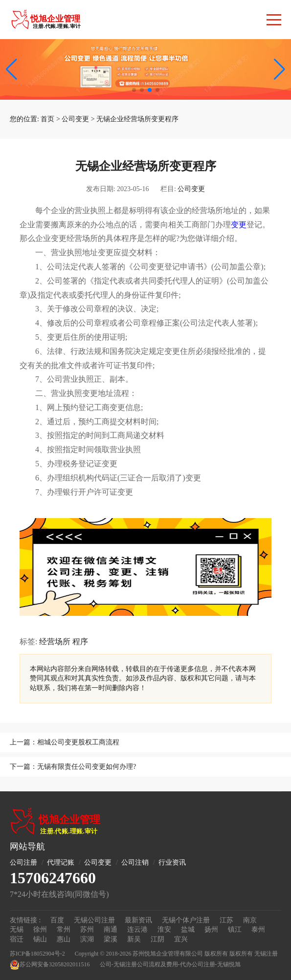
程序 (80, 642)
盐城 (188, 929)
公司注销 (135, 862)
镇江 (235, 929)
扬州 (211, 929)
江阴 (157, 939)
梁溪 (111, 939)
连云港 (137, 929)
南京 (250, 920)
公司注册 (23, 862)
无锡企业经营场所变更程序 (137, 119)
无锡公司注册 (94, 920)
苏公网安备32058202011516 (50, 965)
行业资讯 (172, 862)
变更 (239, 225)
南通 (111, 929)
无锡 (17, 929)
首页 (47, 119)
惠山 (64, 939)
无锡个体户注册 (186, 920)
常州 (64, 929)
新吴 (134, 939)
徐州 (40, 929)
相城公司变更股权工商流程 (78, 742)
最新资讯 (138, 920)
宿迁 (17, 939)
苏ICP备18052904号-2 (37, 954)
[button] (280, 69)
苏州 (87, 929)
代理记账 (61, 862)
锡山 (40, 939)
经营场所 (55, 642)
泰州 (258, 929)
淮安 (164, 929)
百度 (57, 920)
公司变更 (75, 119)
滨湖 (87, 939)
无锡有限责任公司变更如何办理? (87, 767)
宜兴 (181, 939)
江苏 (226, 920)
